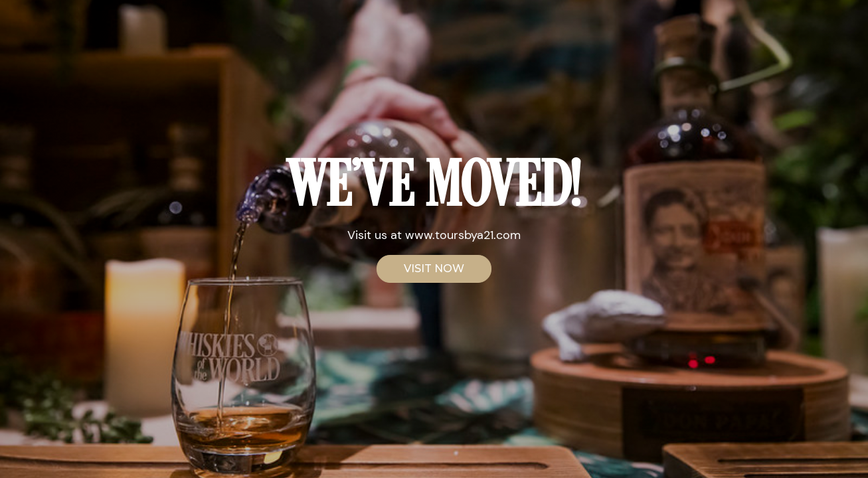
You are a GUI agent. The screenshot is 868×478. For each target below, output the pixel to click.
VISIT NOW (434, 269)
